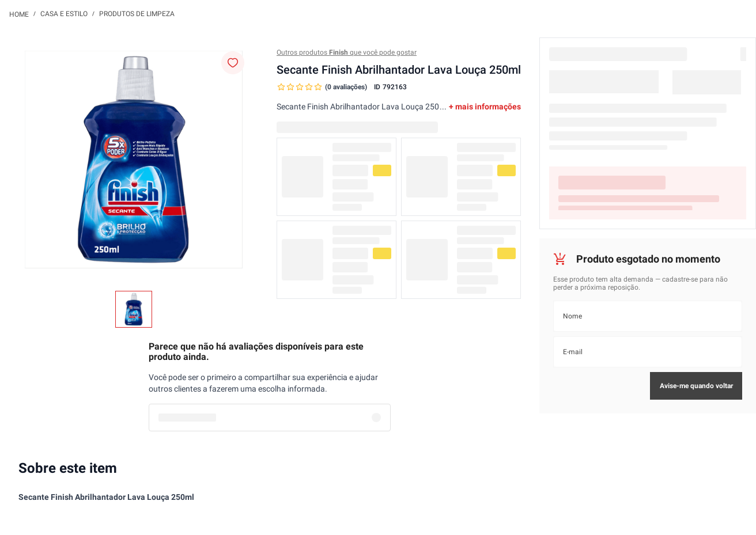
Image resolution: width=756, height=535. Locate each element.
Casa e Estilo (64, 14)
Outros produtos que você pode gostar (347, 52)
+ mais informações (485, 107)
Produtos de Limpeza (137, 14)
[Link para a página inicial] (19, 14)
